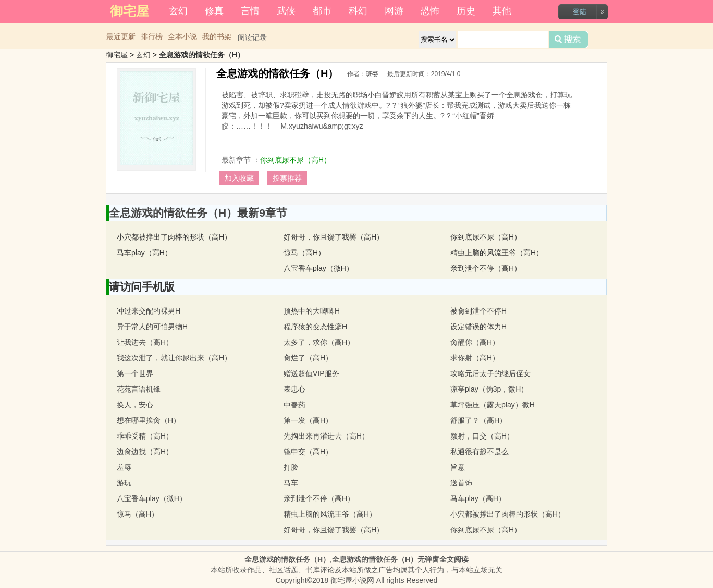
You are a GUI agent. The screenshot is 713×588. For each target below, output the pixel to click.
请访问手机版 (142, 287)
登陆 (580, 12)
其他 (502, 11)
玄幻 (178, 11)
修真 (214, 11)
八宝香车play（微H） (318, 268)
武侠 (286, 11)
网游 (394, 11)
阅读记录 (252, 37)
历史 (466, 11)
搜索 (568, 40)
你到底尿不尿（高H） (296, 160)
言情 (250, 11)
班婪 (372, 74)
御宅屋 (117, 55)
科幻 (358, 11)
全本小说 (182, 36)
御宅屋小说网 (352, 580)
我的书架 (217, 36)
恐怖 (430, 11)
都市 (322, 11)
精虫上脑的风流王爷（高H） (497, 253)
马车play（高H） (144, 253)
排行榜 (152, 36)
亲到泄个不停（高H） (486, 268)
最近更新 (121, 36)
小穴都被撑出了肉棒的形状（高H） (174, 237)
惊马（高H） (304, 253)
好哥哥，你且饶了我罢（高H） (334, 237)
